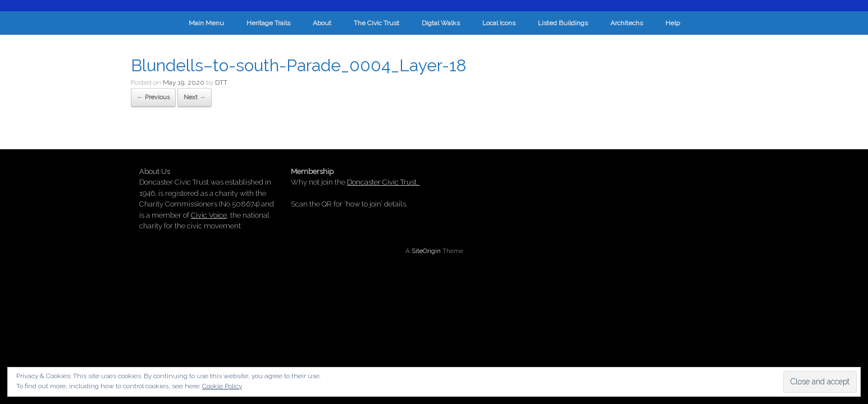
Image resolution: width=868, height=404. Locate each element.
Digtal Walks (441, 23)
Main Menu (206, 23)
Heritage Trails (268, 23)
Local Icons (499, 23)
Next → (195, 97)
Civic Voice (209, 215)
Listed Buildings (563, 23)
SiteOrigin (426, 251)
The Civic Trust (376, 23)
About (322, 23)
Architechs (627, 23)
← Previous (153, 97)
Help (673, 23)
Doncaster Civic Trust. (383, 182)
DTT (221, 82)
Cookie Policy (222, 386)
